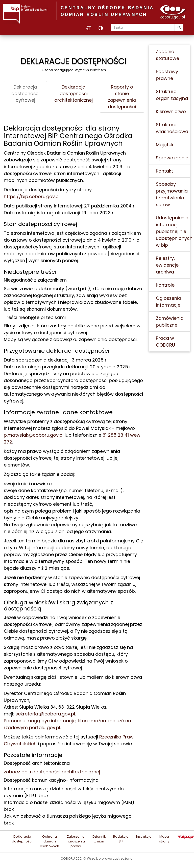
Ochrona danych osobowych (50, 841)
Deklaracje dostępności (22, 839)
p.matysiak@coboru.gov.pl (34, 435)
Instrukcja (144, 837)
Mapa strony (164, 839)
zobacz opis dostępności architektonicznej (52, 772)
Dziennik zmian (99, 839)
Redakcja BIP (121, 839)
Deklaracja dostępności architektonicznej (74, 93)
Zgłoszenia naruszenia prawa (76, 841)
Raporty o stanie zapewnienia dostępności (122, 97)
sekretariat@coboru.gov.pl (45, 714)
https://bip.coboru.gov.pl (32, 196)
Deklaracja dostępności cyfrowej (25, 93)
